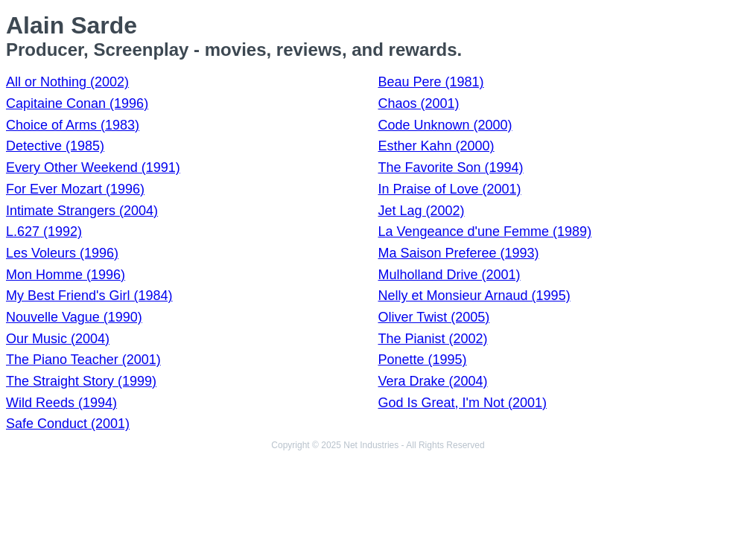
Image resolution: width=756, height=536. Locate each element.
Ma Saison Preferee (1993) (459, 253)
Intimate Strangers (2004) (82, 211)
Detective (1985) (55, 146)
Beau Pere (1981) (431, 82)
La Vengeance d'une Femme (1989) (485, 232)
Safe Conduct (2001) (68, 424)
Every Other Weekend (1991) (93, 167)
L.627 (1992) (44, 232)
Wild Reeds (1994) (61, 403)
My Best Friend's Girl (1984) (89, 296)
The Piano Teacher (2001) (83, 360)
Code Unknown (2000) (445, 125)
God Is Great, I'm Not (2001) (463, 403)
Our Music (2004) (58, 339)
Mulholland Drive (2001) (450, 275)
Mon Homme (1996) (66, 275)
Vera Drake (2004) (433, 381)
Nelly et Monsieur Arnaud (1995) (474, 296)
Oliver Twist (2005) (434, 317)
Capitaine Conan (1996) (77, 103)
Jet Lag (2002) (422, 211)
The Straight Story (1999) (81, 381)
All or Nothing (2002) (67, 82)
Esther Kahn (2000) (436, 146)
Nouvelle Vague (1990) (74, 317)
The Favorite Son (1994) (451, 167)
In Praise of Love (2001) (450, 189)
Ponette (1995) (423, 360)
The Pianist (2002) (433, 339)
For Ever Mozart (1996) (75, 189)
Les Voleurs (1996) (62, 253)
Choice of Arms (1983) (73, 125)
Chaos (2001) (419, 103)
